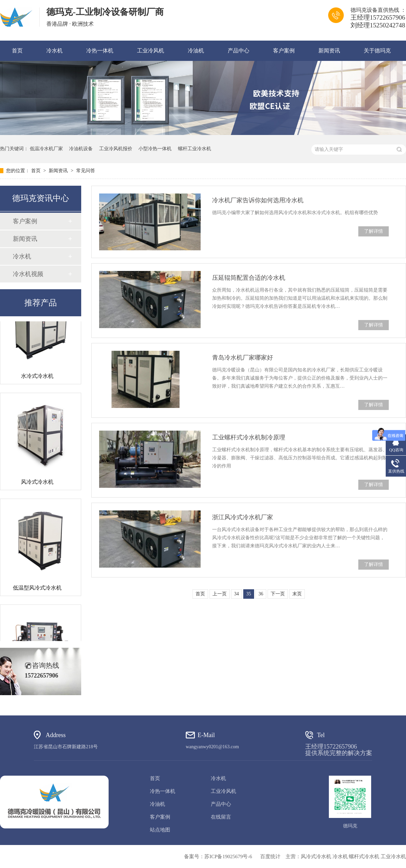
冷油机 (196, 51)
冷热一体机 (100, 51)
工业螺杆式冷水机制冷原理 (249, 437)
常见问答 (86, 171)
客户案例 (284, 51)
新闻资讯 (329, 51)
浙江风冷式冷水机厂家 (243, 517)
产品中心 (239, 51)
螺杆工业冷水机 (195, 149)
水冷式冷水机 (37, 377)
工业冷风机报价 (116, 149)
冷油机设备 (81, 149)
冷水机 (54, 51)
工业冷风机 (151, 51)
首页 (17, 51)
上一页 (220, 594)
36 (261, 594)
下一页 (278, 594)
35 (249, 594)
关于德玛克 (377, 51)
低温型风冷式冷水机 (37, 589)
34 (236, 594)
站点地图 (160, 830)
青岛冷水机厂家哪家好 (243, 358)
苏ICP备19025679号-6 (228, 856)
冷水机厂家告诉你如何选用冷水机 (258, 200)
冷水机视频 (28, 274)
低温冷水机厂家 (46, 149)
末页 (297, 594)
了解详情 (374, 231)
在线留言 (221, 817)
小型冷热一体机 (155, 149)
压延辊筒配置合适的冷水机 (249, 278)
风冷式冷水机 (37, 483)
